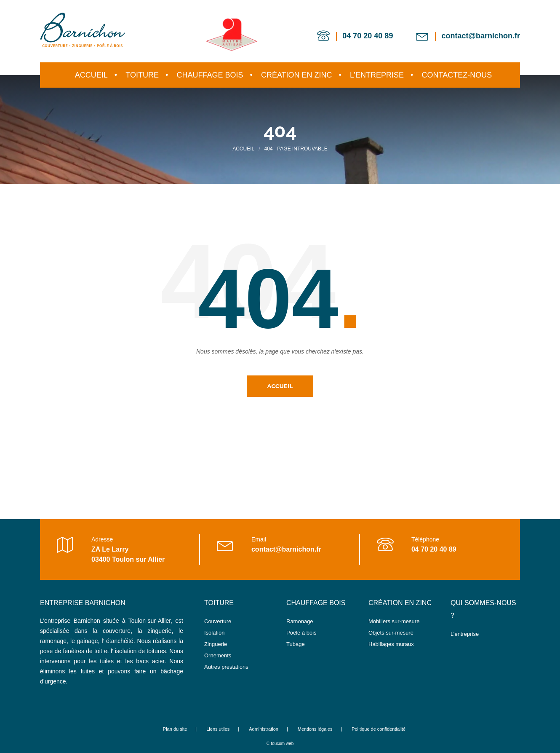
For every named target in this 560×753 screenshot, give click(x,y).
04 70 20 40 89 (368, 36)
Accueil (280, 386)
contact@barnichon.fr (481, 36)
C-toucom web (280, 744)
